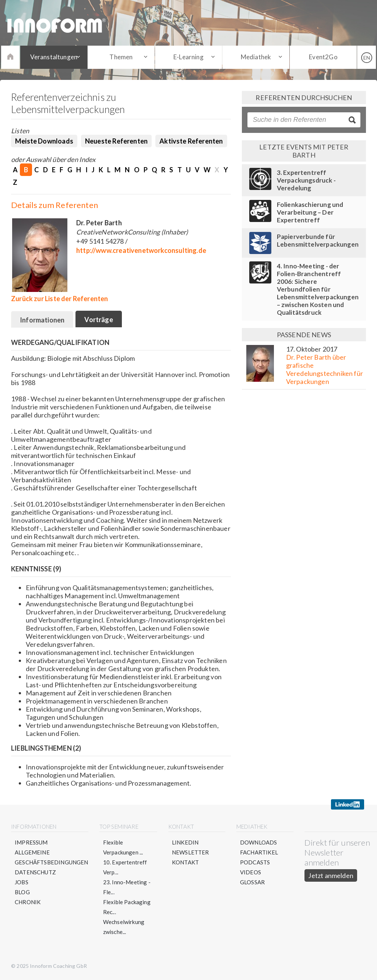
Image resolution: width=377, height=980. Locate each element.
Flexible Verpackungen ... (123, 847)
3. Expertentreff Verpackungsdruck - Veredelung (306, 180)
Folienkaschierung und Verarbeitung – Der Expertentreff (310, 212)
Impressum (31, 842)
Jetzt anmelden (331, 875)
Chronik (28, 902)
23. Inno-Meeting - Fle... (127, 887)
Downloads (259, 842)
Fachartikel (259, 852)
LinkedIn (185, 842)
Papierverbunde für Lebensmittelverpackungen (318, 240)
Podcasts (255, 862)
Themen (121, 57)
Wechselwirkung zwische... (124, 927)
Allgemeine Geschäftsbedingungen (52, 857)
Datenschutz (35, 872)
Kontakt (185, 862)
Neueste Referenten (116, 141)
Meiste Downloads (44, 141)
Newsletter (191, 852)
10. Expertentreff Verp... (125, 867)
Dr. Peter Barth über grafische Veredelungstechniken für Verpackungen (325, 369)
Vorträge (98, 320)
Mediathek (256, 57)
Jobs (22, 882)
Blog (22, 892)
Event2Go (323, 57)
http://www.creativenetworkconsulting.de (141, 250)
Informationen (42, 320)
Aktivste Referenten (191, 141)
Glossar (252, 882)
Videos (251, 872)
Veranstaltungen (54, 57)
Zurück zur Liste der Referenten (60, 299)
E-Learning (188, 57)
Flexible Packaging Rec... (127, 907)
